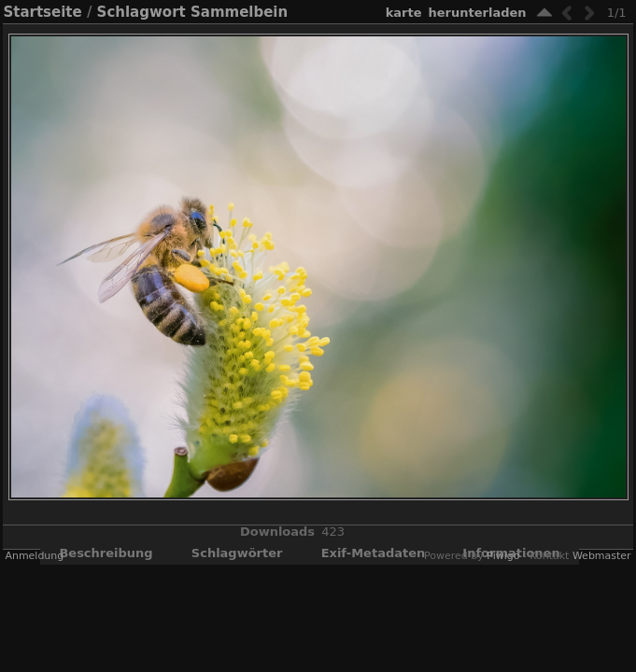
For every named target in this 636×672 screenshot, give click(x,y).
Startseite (42, 12)
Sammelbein (239, 12)
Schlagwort (141, 12)
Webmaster (602, 556)
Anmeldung (34, 556)
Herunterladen (478, 13)
